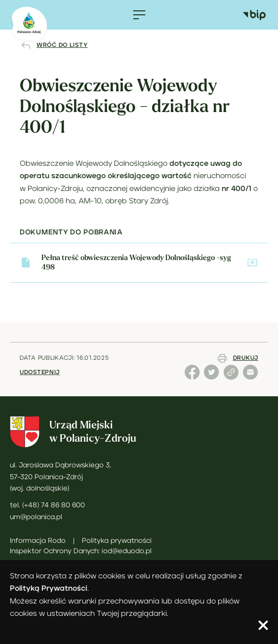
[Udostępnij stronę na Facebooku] (193, 378)
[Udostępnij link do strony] (232, 378)
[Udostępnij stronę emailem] (251, 378)
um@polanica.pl (36, 517)
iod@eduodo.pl (127, 551)
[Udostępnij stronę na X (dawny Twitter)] (213, 378)
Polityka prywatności (117, 541)
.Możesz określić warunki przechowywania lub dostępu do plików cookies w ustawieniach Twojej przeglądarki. (125, 603)
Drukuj (246, 358)
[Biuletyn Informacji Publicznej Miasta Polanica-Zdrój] (259, 15)
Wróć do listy (62, 45)
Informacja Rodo (38, 541)
